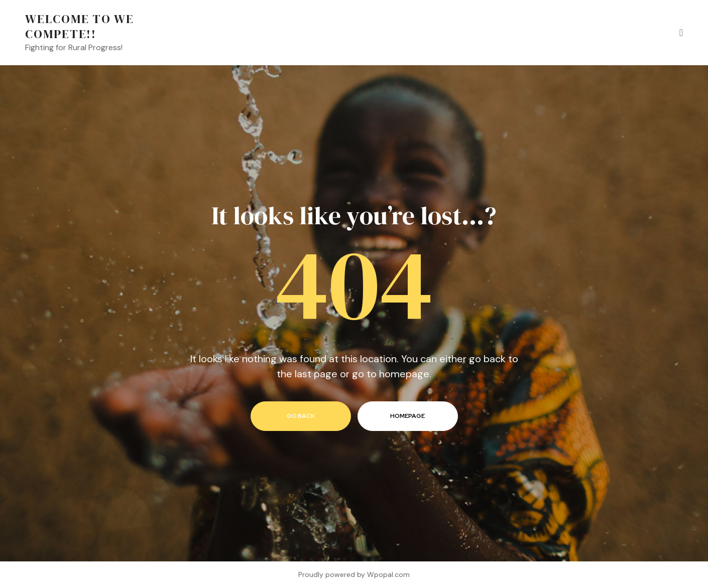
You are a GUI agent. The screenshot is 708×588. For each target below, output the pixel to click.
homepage (407, 416)
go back (301, 416)
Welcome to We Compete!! (80, 26)
